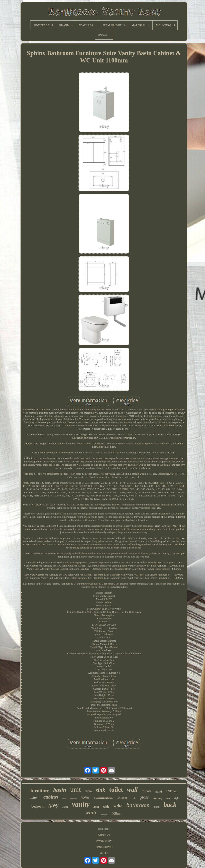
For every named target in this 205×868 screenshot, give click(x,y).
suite (118, 806)
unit (76, 789)
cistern (34, 797)
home (85, 797)
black (157, 807)
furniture (40, 791)
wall (132, 790)
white (91, 812)
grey (54, 805)
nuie (168, 798)
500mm (117, 814)
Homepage (104, 829)
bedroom (38, 806)
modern (105, 815)
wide (106, 807)
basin (60, 790)
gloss (144, 797)
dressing (157, 798)
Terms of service (104, 847)
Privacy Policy (104, 841)
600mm (73, 799)
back (170, 805)
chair (133, 798)
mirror (147, 791)
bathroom (138, 805)
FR (107, 853)
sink (100, 790)
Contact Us (104, 835)
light (177, 798)
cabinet (51, 797)
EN (101, 853)
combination (104, 797)
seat (64, 799)
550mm (122, 798)
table (88, 791)
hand (159, 792)
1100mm (172, 791)
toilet (116, 790)
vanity (81, 804)
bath (96, 807)
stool (65, 807)
